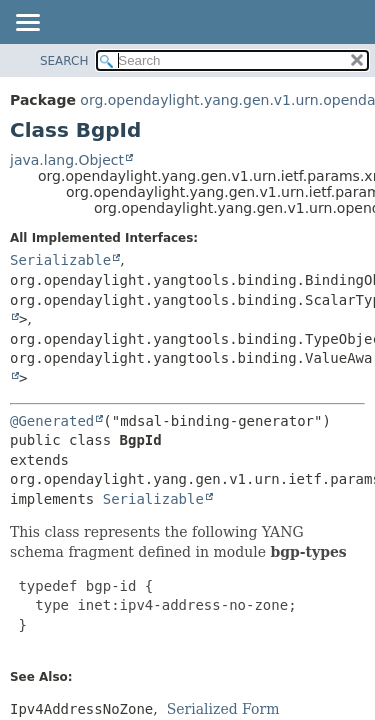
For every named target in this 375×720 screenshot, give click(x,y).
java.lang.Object (67, 160)
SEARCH (64, 61)
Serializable (60, 260)
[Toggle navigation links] (27, 24)
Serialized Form (223, 709)
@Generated (52, 421)
